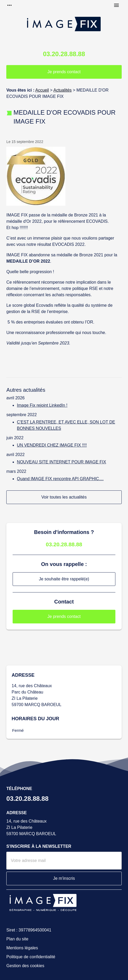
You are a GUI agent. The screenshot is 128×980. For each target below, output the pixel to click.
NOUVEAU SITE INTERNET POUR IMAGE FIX (61, 462)
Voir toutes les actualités (64, 497)
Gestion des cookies (25, 966)
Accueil (42, 90)
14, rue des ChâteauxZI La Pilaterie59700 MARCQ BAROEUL (31, 827)
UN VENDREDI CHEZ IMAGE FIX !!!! (52, 445)
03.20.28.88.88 (64, 54)
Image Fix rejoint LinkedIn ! (42, 405)
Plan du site (17, 939)
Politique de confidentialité (31, 957)
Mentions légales (22, 948)
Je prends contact (64, 72)
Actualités (62, 90)
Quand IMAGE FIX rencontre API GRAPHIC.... (60, 479)
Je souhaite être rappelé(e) (64, 579)
